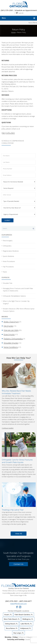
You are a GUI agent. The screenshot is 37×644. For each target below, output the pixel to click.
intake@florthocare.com (18, 592)
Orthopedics (7, 245)
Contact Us (18, 553)
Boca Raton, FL (12, 617)
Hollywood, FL (26, 617)
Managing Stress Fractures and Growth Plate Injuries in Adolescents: (17, 287)
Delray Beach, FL (11, 612)
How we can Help (9, 322)
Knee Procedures (9, 260)
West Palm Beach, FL (12, 608)
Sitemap (29, 641)
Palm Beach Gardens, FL (24, 603)
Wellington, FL (28, 608)
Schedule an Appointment (24, 10)
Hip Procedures (8, 265)
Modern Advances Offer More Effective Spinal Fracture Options (17, 304)
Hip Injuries (7, 319)
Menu (18, 18)
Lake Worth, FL (26, 612)
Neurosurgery (7, 240)
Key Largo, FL (19, 621)
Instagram (20, 595)
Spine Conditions (9, 337)
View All (19, 523)
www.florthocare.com (25, 637)
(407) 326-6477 (25, 590)
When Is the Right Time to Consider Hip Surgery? (18, 298)
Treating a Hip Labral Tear (12, 499)
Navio (5, 270)
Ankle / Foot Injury (9, 315)
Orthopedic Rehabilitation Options (14, 293)
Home (13, 32)
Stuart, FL (8, 603)
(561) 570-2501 (7, 10)
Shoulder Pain (7, 281)
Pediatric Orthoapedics (11, 330)
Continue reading (8, 417)
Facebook (17, 595)
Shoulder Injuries (9, 333)
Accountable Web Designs (20, 639)
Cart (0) (19, 13)
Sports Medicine (8, 255)
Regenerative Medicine (10, 250)
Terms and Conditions (18, 641)
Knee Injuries (8, 326)
